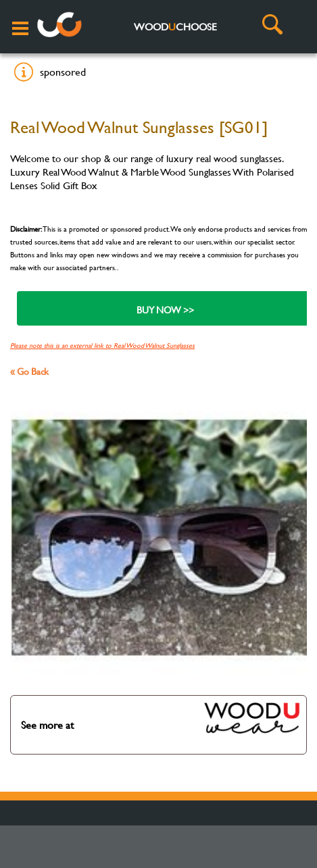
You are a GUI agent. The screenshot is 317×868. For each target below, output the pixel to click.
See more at (161, 718)
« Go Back (29, 371)
